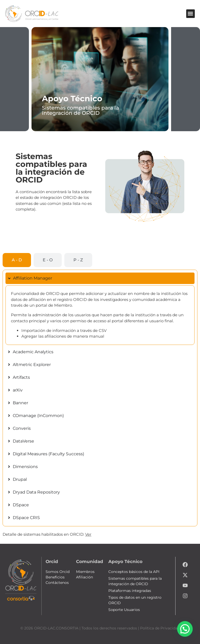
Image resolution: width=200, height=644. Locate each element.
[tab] (17, 260)
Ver (88, 534)
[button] (190, 14)
